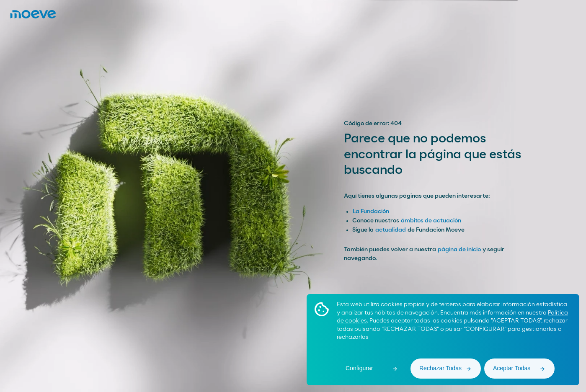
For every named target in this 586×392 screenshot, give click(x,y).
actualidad (391, 230)
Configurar (359, 368)
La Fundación (371, 211)
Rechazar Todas (440, 368)
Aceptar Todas (512, 368)
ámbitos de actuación (431, 221)
